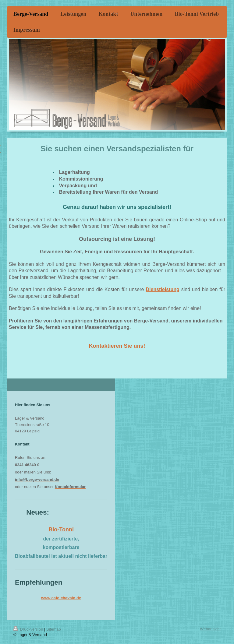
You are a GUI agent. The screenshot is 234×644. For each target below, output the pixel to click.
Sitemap (54, 629)
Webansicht (210, 629)
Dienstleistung (162, 289)
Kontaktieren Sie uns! (117, 346)
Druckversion (29, 629)
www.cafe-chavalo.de (61, 598)
